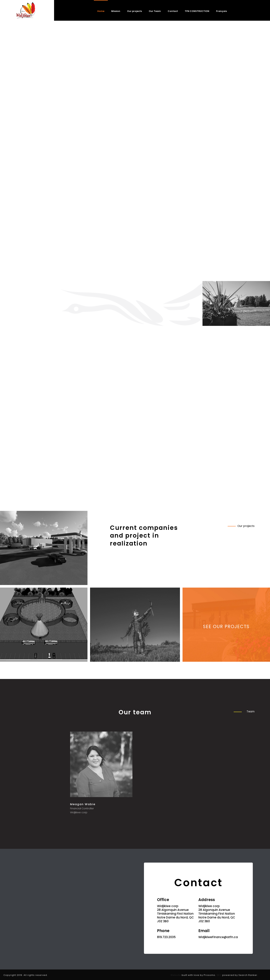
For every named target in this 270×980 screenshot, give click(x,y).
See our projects (226, 627)
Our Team (155, 11)
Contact (173, 11)
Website (176, 975)
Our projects (134, 11)
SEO (219, 975)
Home (101, 11)
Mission (116, 11)
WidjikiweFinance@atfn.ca (218, 937)
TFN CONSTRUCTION (197, 11)
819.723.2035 (166, 937)
